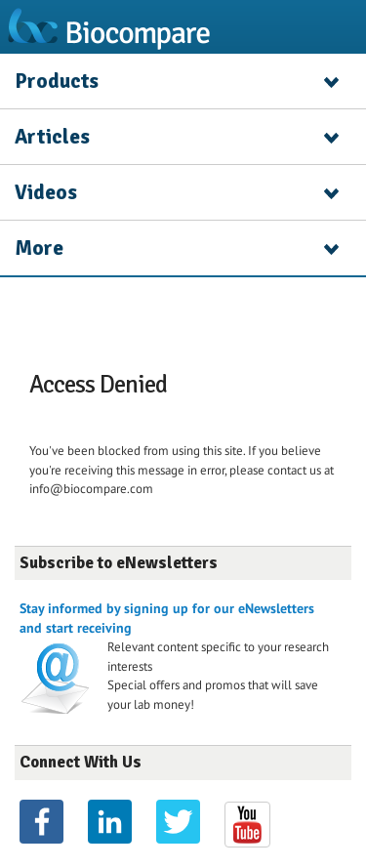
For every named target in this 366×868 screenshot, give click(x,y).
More (39, 248)
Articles (52, 137)
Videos (46, 192)
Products (57, 81)
